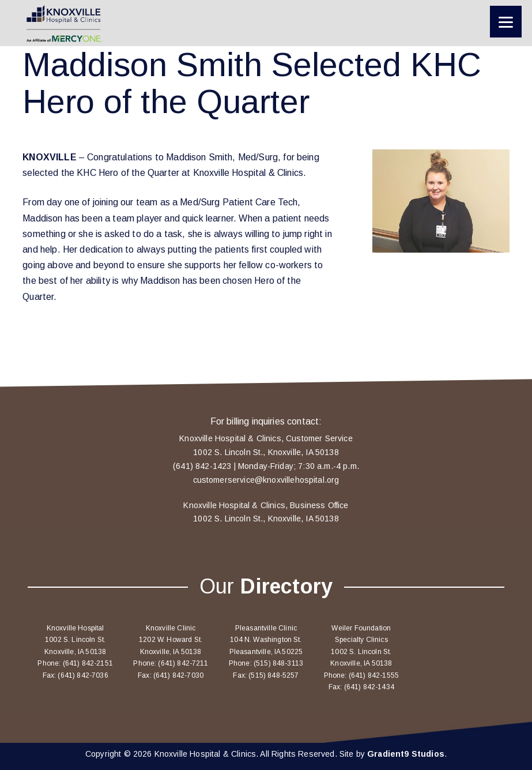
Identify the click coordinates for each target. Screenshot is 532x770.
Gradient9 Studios (406, 754)
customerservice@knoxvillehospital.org (266, 480)
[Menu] (506, 22)
